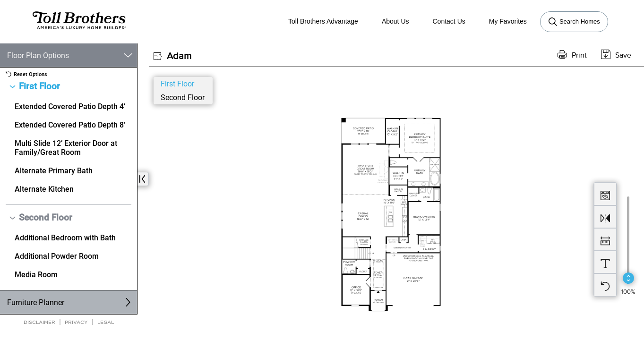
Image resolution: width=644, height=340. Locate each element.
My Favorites (508, 21)
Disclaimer (39, 322)
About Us (395, 21)
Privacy (76, 322)
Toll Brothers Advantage (323, 21)
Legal (106, 322)
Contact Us (449, 21)
